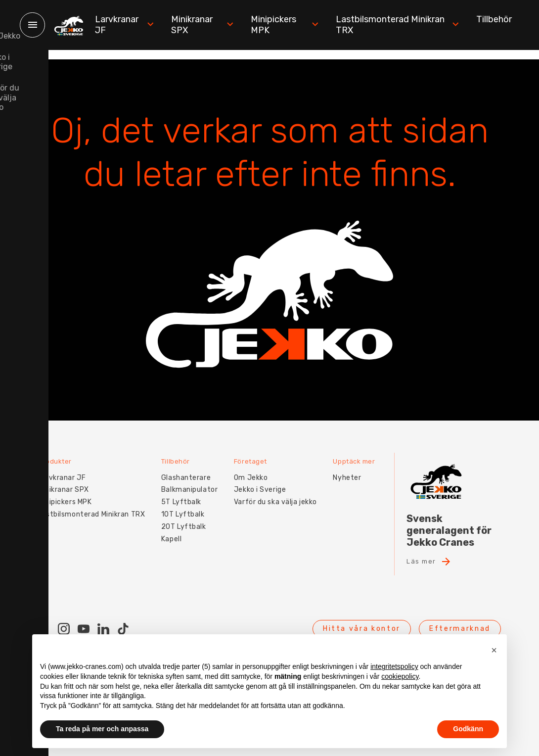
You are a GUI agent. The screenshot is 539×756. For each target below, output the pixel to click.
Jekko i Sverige (266, 480)
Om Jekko (257, 468)
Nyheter (357, 468)
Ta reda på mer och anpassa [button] (102, 729)
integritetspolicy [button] (394, 666)
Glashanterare (189, 468)
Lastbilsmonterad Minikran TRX (400, 25)
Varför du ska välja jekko (282, 492)
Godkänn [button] (468, 729)
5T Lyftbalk (185, 492)
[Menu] (32, 25)
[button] (494, 650)
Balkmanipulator (193, 480)
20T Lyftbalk (187, 517)
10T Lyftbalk (186, 504)
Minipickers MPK (290, 25)
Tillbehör (494, 20)
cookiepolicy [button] (400, 676)
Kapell (175, 529)
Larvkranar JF (132, 25)
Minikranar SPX (208, 25)
